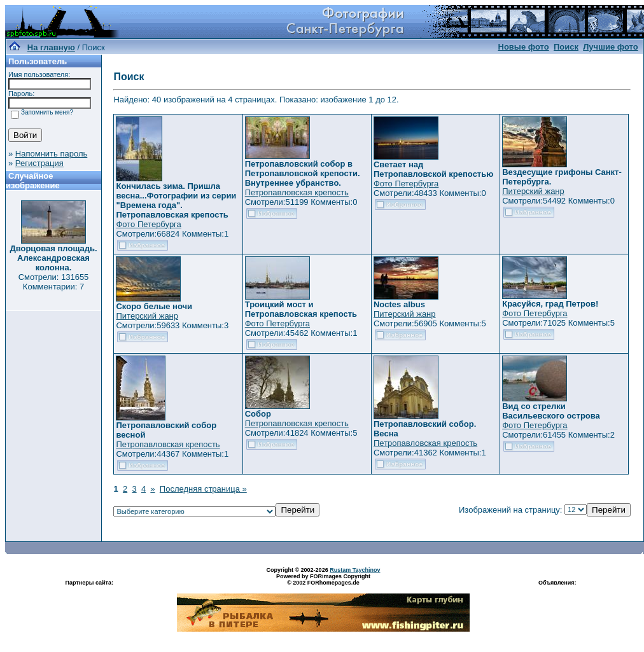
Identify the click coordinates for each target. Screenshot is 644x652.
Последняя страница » (203, 489)
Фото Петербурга (148, 224)
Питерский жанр (533, 191)
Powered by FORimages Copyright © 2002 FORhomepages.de (323, 579)
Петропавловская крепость (297, 192)
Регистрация (39, 163)
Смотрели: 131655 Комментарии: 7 (54, 282)
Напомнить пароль (51, 154)
